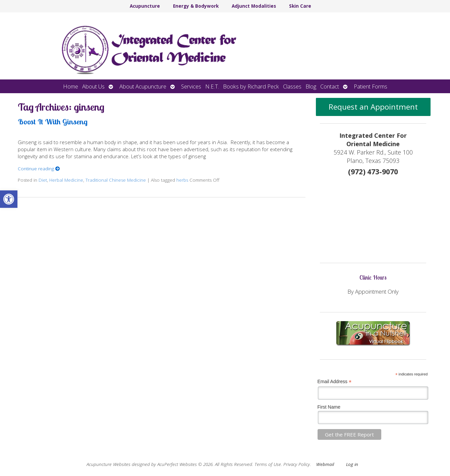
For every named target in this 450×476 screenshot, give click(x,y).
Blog (311, 86)
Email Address (335, 382)
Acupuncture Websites (108, 464)
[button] (9, 199)
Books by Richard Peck (251, 86)
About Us (93, 86)
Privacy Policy (297, 464)
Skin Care (300, 6)
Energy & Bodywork (196, 6)
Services (191, 86)
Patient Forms (371, 86)
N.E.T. (212, 86)
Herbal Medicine (66, 180)
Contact (330, 86)
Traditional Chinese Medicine (116, 180)
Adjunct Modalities (254, 6)
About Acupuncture (143, 86)
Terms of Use (268, 464)
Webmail (325, 464)
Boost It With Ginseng (53, 122)
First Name (329, 407)
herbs (182, 180)
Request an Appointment (373, 107)
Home (71, 86)
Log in (352, 464)
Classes (292, 86)
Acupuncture (145, 6)
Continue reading (39, 169)
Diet (43, 180)
